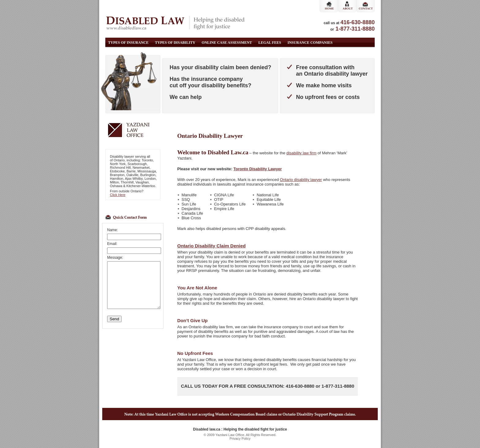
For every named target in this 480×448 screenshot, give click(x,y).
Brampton (117, 175)
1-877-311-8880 (355, 29)
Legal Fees (270, 43)
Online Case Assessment (227, 43)
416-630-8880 (358, 22)
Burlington (148, 175)
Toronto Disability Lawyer (258, 169)
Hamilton (116, 179)
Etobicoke (117, 171)
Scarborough (137, 164)
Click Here (118, 195)
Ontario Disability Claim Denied (211, 246)
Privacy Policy (240, 439)
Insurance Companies (310, 43)
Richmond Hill (120, 168)
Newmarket (141, 168)
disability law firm (302, 153)
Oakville (132, 175)
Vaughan (142, 182)
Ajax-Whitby (134, 179)
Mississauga (147, 171)
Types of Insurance (128, 43)
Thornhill (127, 182)
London (150, 179)
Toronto (147, 160)
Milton (114, 182)
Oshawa (116, 186)
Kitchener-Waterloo (141, 186)
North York (118, 164)
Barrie (131, 171)
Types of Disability (175, 43)
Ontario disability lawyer (301, 180)
